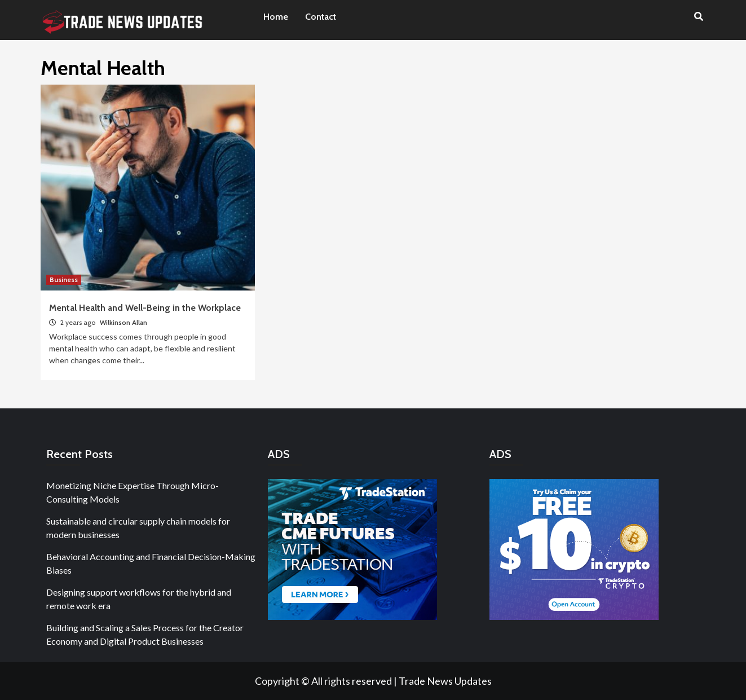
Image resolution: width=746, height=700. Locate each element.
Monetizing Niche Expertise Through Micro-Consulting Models (133, 492)
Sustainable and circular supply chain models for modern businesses (138, 528)
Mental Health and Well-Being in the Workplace (145, 308)
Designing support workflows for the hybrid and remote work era (139, 599)
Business (64, 279)
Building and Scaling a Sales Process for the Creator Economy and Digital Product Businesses (145, 634)
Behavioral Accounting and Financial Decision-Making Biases (151, 563)
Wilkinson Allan (123, 322)
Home (276, 17)
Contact (321, 17)
